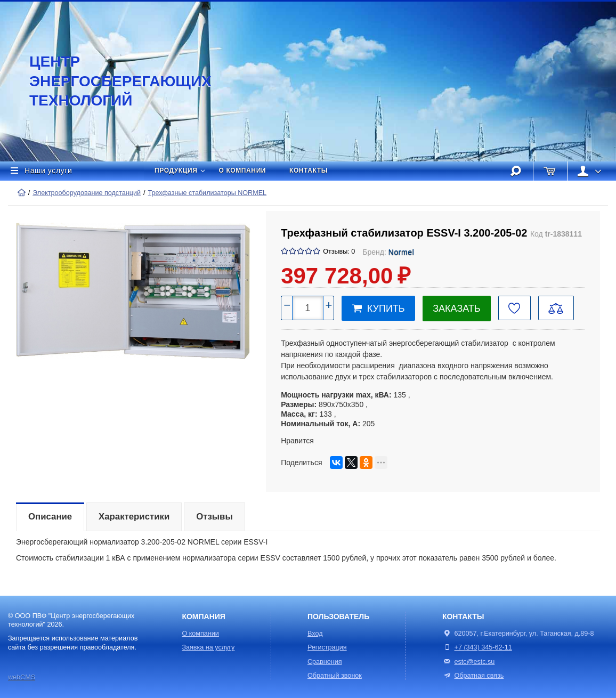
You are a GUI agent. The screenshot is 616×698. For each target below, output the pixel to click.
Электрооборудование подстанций (87, 193)
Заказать (456, 309)
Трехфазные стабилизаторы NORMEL (208, 193)
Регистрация (327, 647)
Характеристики (134, 517)
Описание (50, 517)
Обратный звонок (335, 676)
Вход (315, 634)
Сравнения (325, 662)
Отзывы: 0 (339, 251)
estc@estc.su (475, 662)
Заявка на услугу (208, 647)
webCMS (22, 677)
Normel (402, 252)
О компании (243, 171)
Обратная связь (473, 676)
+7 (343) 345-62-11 (483, 647)
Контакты (309, 171)
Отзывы (214, 517)
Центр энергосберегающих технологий (109, 81)
